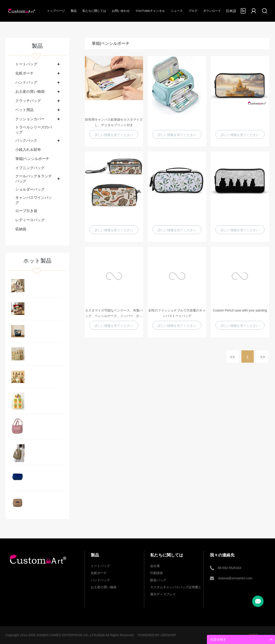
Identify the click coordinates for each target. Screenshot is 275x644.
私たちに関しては (94, 11)
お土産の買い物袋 (30, 92)
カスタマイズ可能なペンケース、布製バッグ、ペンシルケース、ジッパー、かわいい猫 (114, 314)
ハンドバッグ (26, 82)
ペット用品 (24, 110)
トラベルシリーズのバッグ (34, 130)
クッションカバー (30, 119)
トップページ (56, 11)
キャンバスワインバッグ (34, 200)
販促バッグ (158, 580)
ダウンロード (212, 11)
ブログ (193, 11)
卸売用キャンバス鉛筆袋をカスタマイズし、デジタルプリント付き (114, 122)
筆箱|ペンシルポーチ (32, 159)
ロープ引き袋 (26, 211)
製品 (74, 11)
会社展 (155, 566)
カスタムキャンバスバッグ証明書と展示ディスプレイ (176, 588)
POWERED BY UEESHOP (157, 635)
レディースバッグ (30, 220)
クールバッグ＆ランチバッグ (34, 179)
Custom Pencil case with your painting (240, 310)
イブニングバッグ (30, 168)
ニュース (177, 11)
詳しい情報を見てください (114, 135)
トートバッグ (26, 64)
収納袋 (21, 229)
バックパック (26, 140)
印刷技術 (157, 573)
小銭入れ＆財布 (28, 150)
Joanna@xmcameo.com (235, 578)
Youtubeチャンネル (150, 11)
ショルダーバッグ (30, 189)
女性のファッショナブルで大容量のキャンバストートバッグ (177, 313)
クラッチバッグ (28, 101)
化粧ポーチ (24, 73)
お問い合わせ (121, 11)
